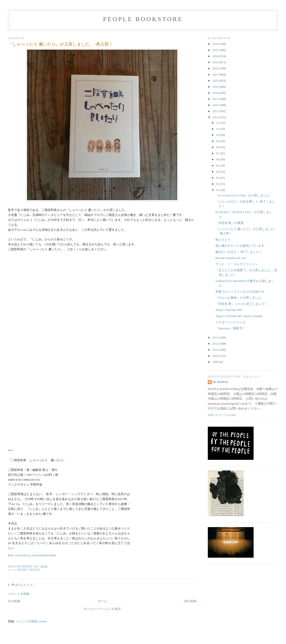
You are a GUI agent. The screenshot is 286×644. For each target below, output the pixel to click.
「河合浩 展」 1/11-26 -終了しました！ (242, 304)
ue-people (220, 382)
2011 (216, 350)
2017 (216, 99)
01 (218, 190)
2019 (216, 87)
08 (218, 147)
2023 (216, 62)
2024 (216, 56)
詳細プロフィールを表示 (222, 415)
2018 (216, 93)
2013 (216, 337)
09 (218, 141)
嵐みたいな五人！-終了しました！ (239, 252)
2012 (216, 344)
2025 (216, 50)
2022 (216, 68)
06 (218, 159)
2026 (216, 44)
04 (218, 172)
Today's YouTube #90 (229, 310)
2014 (216, 117)
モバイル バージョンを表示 (102, 609)
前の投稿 (190, 601)
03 (218, 178)
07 (218, 153)
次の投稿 (14, 601)
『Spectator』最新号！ (230, 328)
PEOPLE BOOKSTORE (143, 19)
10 (218, 135)
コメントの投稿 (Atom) (31, 621)
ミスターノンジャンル (231, 322)
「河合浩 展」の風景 (229, 223)
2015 (216, 111)
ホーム (102, 601)
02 (218, 184)
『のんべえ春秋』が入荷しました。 (240, 298)
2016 (216, 105)
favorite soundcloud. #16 (231, 258)
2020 (216, 81)
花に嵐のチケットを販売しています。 (241, 246)
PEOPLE (34, 570)
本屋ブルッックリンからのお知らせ (240, 292)
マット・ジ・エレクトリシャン (237, 264)
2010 (216, 356)
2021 (216, 74)
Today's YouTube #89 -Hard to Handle (239, 316)
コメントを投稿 (19, 594)
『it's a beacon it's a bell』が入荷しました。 (244, 195)
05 (218, 165)
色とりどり (223, 240)
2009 (216, 362)
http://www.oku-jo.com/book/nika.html (32, 555)
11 (218, 129)
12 (218, 123)
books (22, 570)
